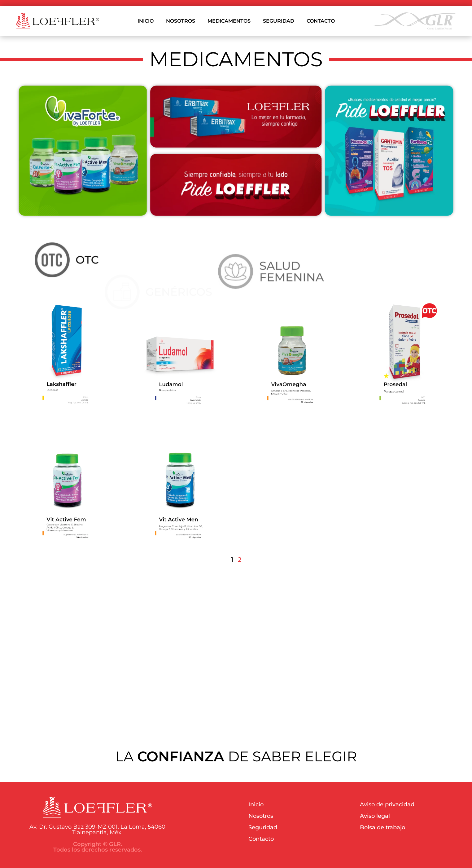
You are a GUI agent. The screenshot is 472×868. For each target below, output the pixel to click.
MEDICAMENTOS (229, 21)
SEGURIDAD (279, 21)
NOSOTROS (181, 21)
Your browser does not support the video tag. (236, 651)
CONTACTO (321, 21)
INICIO (146, 21)
